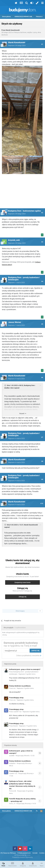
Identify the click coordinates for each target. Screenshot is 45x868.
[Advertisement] (23, 193)
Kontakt (35, 853)
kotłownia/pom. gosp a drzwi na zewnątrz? (25, 669)
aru (15, 688)
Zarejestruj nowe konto (22, 582)
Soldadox (12, 763)
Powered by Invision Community (22, 857)
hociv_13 (12, 804)
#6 (42, 377)
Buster (16, 726)
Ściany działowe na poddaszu (20, 686)
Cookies (42, 853)
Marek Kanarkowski (13, 30)
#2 (42, 213)
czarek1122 (17, 712)
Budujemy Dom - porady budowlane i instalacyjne (24, 279)
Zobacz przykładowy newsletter (29, 656)
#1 (42, 44)
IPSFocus (13, 853)
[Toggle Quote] (5, 385)
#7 (42, 437)
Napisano (17, 45)
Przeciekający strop (16, 698)
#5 (42, 324)
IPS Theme (4, 853)
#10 (42, 503)
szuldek (12, 756)
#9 (42, 479)
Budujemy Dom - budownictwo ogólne (24, 211)
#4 (42, 281)
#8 (42, 461)
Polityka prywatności (24, 853)
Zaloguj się (23, 597)
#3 (42, 242)
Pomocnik (13, 791)
